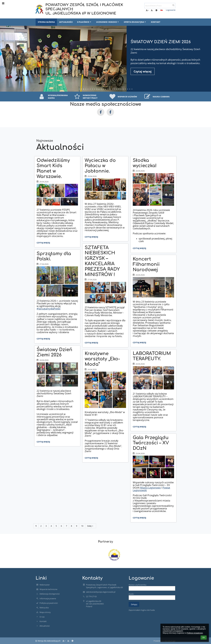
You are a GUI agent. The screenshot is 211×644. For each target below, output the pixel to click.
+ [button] (147, 10)
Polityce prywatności (195, 633)
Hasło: (131, 594)
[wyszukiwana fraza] (160, 6)
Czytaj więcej (44, 243)
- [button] (152, 10)
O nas (42, 617)
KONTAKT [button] (156, 22)
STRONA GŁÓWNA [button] (46, 22)
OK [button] (204, 638)
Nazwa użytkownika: (138, 585)
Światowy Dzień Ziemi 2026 (161, 42)
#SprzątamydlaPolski (49, 309)
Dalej (91, 526)
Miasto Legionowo (150, 488)
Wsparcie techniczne (48, 589)
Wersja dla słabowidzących (48, 641)
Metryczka (44, 608)
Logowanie (171, 10)
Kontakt (43, 621)
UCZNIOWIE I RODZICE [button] (108, 22)
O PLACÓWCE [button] (84, 22)
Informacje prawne (48, 598)
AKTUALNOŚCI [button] (66, 22)
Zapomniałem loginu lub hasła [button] (142, 610)
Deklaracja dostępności (50, 594)
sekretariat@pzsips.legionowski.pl (101, 592)
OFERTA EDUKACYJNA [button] (135, 22)
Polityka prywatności (49, 603)
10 (82, 526)
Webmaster (45, 585)
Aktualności (45, 626)
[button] (162, 10)
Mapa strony (45, 612)
